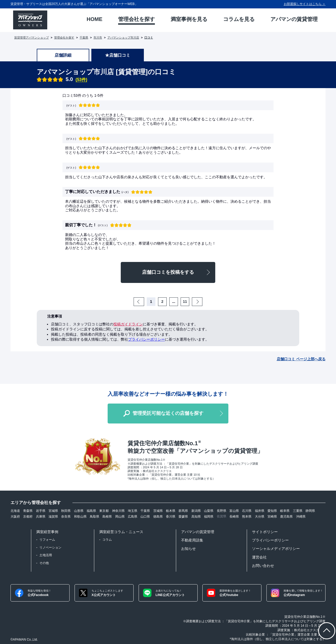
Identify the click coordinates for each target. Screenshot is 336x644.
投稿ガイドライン (128, 324)
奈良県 (66, 517)
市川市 (98, 37)
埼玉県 (133, 511)
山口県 (145, 517)
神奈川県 (118, 511)
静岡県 (310, 511)
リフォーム (47, 540)
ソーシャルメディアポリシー (276, 549)
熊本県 (247, 517)
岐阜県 (285, 511)
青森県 (28, 511)
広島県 (133, 517)
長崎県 (234, 517)
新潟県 (196, 511)
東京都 (104, 511)
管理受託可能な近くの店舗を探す (168, 413)
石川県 (247, 511)
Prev (143, 302)
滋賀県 (53, 517)
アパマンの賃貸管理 (198, 532)
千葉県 (84, 37)
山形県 (79, 511)
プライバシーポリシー (146, 339)
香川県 (171, 517)
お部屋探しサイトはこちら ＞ (305, 4)
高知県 (196, 517)
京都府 (28, 517)
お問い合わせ (263, 566)
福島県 (91, 511)
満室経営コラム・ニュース (121, 532)
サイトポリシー (265, 532)
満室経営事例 (47, 532)
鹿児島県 (286, 517)
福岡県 (209, 517)
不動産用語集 (192, 540)
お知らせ (188, 549)
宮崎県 (272, 517)
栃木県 (171, 511)
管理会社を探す (64, 37)
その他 (44, 563)
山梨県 (209, 511)
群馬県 (183, 511)
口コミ (149, 37)
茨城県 (158, 511)
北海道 (15, 511)
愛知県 (272, 511)
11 (185, 302)
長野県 (222, 511)
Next (202, 302)
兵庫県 (41, 517)
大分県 (260, 517)
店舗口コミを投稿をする (168, 272)
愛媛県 (183, 517)
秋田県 (66, 511)
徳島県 (158, 517)
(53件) (81, 80)
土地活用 (46, 555)
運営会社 (259, 557)
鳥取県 (94, 517)
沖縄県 (301, 517)
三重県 (298, 511)
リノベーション (50, 548)
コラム (107, 540)
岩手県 (41, 511)
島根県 (107, 517)
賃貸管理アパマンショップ (31, 37)
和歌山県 (80, 517)
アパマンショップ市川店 (123, 37)
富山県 (234, 511)
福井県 (260, 511)
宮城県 (53, 511)
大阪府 (15, 517)
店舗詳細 (63, 55)
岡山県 (120, 517)
